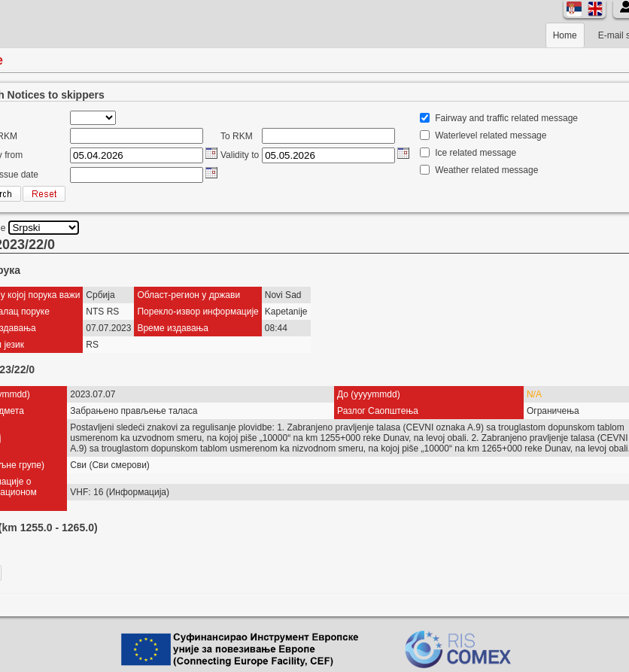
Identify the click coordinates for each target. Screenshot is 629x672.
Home (565, 35)
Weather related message (486, 170)
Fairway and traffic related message (506, 118)
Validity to (240, 155)
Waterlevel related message (491, 135)
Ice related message (476, 153)
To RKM (237, 136)
